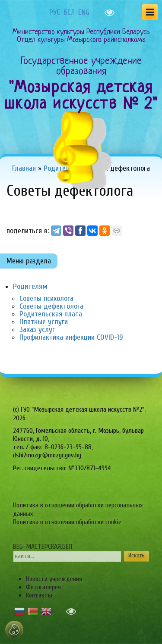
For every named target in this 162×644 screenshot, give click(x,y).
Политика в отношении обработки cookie (67, 522)
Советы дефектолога (51, 306)
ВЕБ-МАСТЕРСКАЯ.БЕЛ (43, 547)
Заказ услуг (37, 330)
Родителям (30, 286)
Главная (24, 168)
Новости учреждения (54, 579)
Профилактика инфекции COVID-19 (71, 337)
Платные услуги (44, 322)
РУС (55, 13)
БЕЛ (69, 13)
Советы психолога (46, 299)
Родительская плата (51, 314)
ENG (84, 13)
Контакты (39, 595)
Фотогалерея (43, 587)
